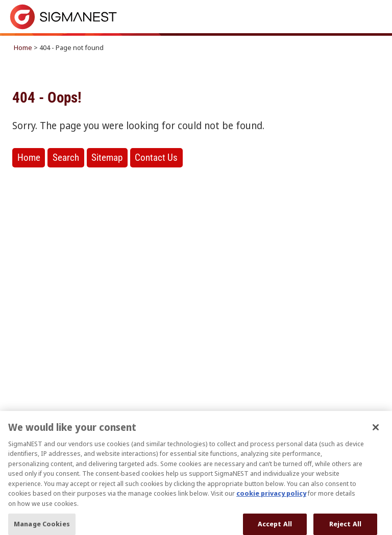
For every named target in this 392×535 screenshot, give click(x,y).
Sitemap (107, 157)
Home (23, 47)
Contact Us (156, 157)
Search (66, 157)
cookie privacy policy (271, 500)
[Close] (376, 434)
